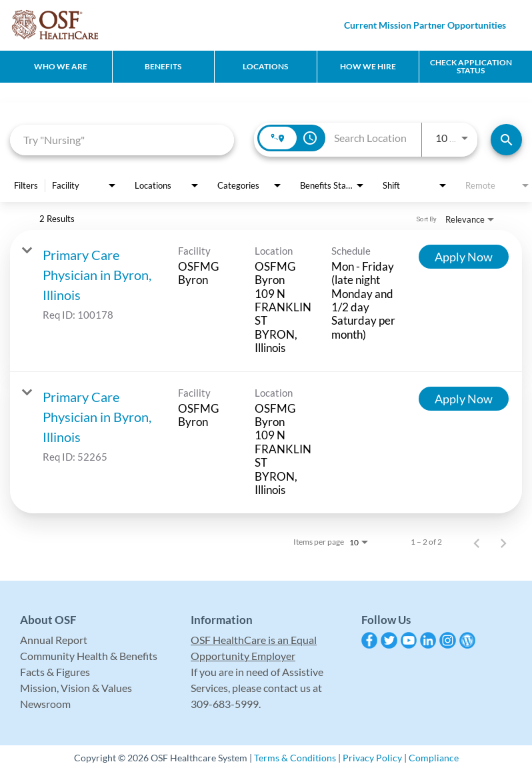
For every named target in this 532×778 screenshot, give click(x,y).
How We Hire (368, 66)
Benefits (163, 66)
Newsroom (45, 704)
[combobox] (122, 140)
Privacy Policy (372, 758)
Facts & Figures (55, 672)
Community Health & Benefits (89, 656)
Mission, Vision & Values (76, 688)
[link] (266, 301)
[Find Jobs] (506, 140)
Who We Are (61, 66)
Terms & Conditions (295, 758)
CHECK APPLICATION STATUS (471, 66)
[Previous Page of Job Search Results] (477, 542)
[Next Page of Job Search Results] (503, 542)
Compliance (434, 758)
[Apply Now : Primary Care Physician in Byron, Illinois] (464, 257)
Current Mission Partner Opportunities (425, 25)
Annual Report (54, 640)
